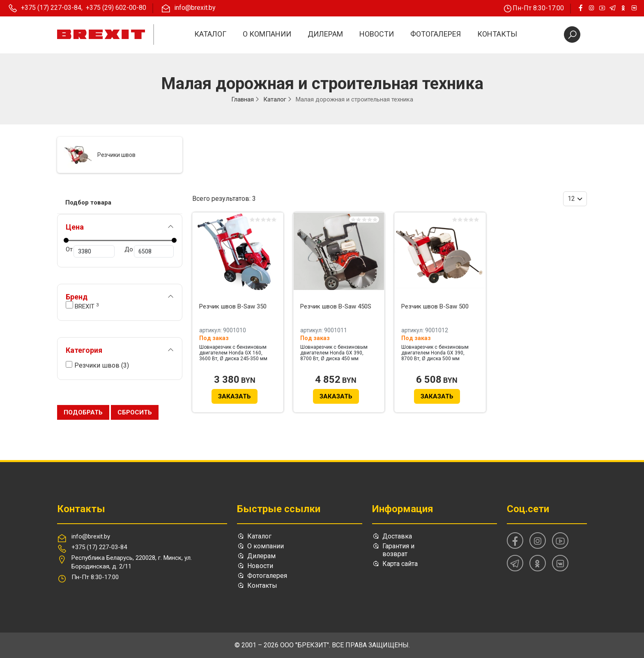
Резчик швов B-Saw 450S (336, 306)
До (149, 251)
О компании (267, 34)
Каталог (210, 34)
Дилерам (325, 34)
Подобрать (83, 412)
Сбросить (135, 412)
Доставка (397, 536)
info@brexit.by (91, 536)
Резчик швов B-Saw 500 (435, 306)
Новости (377, 34)
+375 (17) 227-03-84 (99, 547)
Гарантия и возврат (398, 550)
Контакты (497, 34)
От (90, 251)
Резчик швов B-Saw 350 (233, 306)
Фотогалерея (436, 34)
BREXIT (82, 306)
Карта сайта (400, 564)
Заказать (235, 396)
